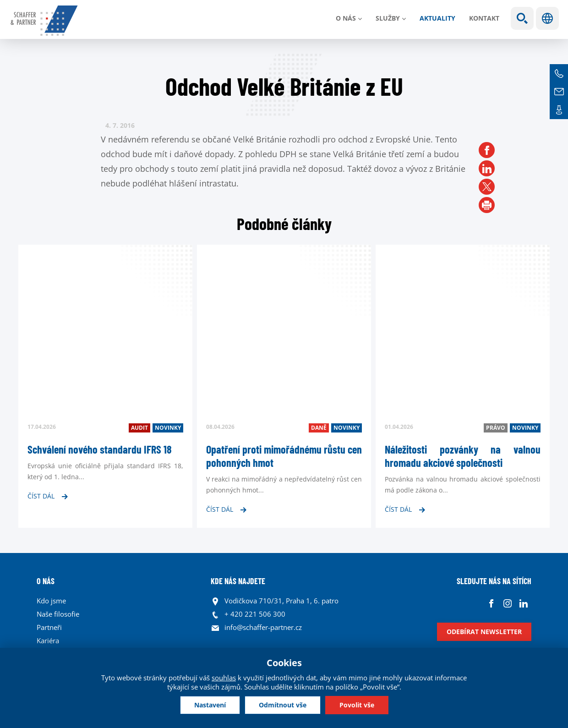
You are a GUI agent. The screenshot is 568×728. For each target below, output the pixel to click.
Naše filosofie (58, 614)
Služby (388, 18)
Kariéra (48, 640)
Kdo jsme (51, 601)
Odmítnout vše (283, 705)
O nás (346, 18)
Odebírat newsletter (484, 632)
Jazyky (547, 18)
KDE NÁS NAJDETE (238, 581)
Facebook (491, 603)
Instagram (507, 603)
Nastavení (210, 705)
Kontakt (484, 18)
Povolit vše (357, 705)
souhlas (224, 678)
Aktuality (437, 18)
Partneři (49, 627)
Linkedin (523, 603)
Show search (522, 18)
